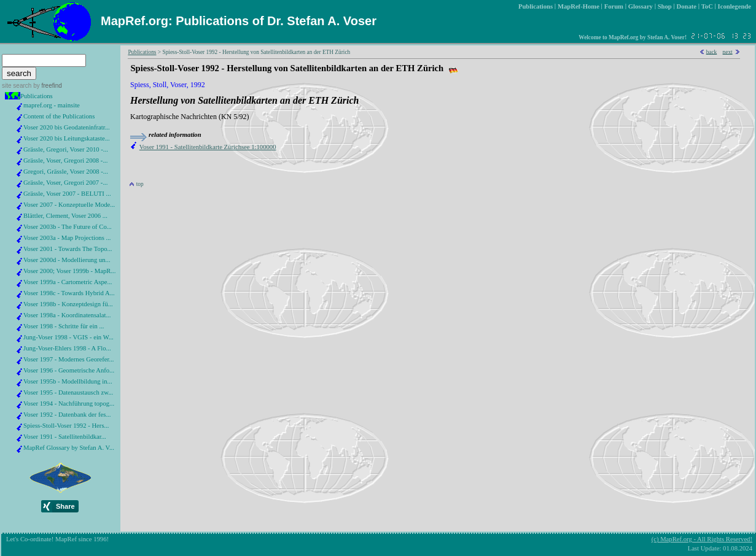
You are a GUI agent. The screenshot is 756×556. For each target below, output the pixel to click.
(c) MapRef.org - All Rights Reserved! (702, 539)
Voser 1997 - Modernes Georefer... (68, 359)
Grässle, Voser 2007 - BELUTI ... (67, 194)
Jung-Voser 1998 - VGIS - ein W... (68, 337)
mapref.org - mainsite (52, 105)
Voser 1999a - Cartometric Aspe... (68, 282)
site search (17, 86)
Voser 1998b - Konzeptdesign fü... (68, 304)
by (46, 86)
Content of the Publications (59, 116)
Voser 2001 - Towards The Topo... (68, 249)
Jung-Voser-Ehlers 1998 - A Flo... (67, 348)
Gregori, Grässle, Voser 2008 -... (66, 172)
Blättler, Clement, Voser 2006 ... (65, 216)
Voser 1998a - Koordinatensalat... (67, 315)
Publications (37, 96)
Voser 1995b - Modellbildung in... (68, 381)
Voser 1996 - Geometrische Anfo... (69, 370)
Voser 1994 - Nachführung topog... (69, 403)
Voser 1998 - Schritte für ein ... (64, 326)
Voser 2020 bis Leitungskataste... (67, 138)
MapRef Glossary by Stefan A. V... (69, 448)
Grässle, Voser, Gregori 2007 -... (65, 183)
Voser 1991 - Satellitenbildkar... (65, 437)
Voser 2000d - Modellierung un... (67, 260)
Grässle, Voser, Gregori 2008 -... (65, 160)
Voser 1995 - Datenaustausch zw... (68, 392)
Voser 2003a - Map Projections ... (67, 238)
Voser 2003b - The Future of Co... (68, 227)
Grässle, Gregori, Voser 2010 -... (66, 149)
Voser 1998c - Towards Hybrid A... (69, 293)
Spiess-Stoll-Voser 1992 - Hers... (66, 426)
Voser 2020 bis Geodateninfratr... (67, 127)
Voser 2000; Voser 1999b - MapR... (69, 271)
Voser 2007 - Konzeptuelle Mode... (69, 205)
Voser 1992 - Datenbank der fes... (67, 415)
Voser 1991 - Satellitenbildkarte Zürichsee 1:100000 (208, 147)
